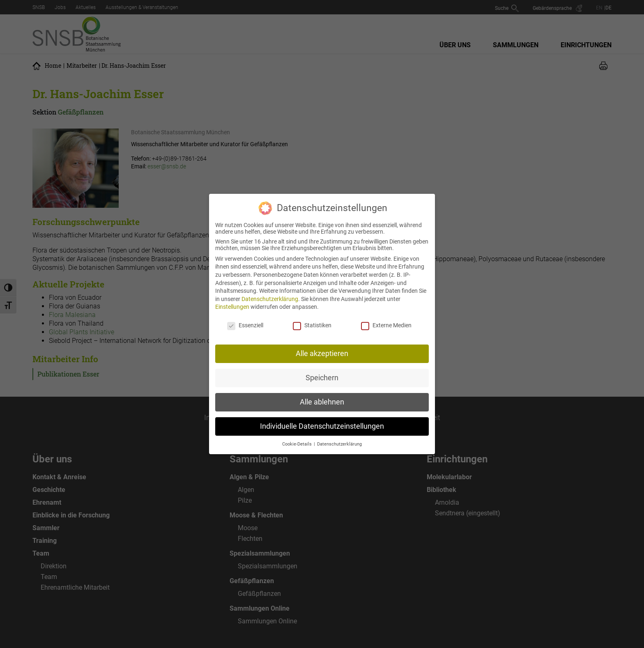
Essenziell (245, 319)
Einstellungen (232, 301)
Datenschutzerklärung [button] (339, 438)
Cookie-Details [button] (298, 438)
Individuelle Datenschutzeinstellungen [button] (322, 420)
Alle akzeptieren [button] (322, 347)
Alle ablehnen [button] (322, 395)
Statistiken (312, 319)
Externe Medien (386, 319)
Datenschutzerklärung (270, 292)
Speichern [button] (322, 371)
